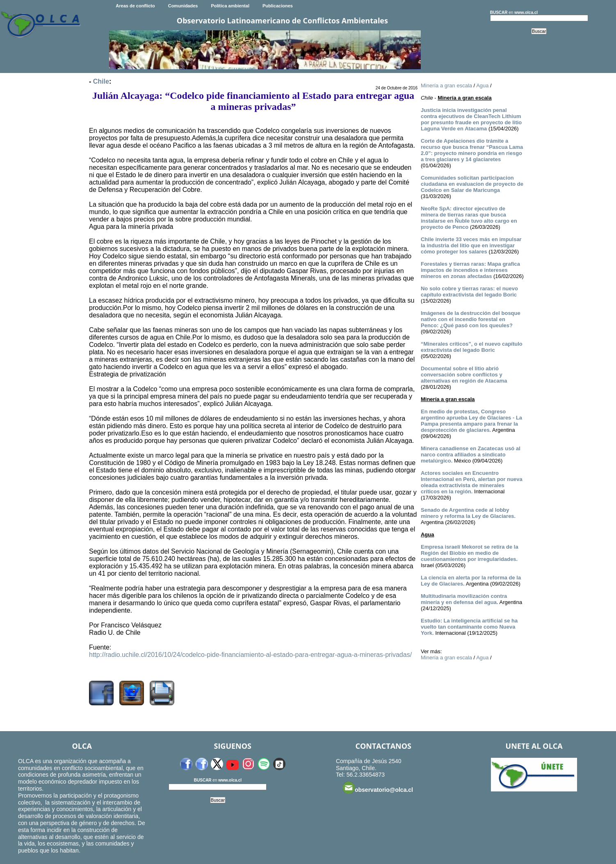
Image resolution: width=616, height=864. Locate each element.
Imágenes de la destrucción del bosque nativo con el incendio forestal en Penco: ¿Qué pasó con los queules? (471, 319)
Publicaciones (278, 6)
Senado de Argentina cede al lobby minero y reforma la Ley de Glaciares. (468, 513)
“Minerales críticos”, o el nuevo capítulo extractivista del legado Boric (472, 347)
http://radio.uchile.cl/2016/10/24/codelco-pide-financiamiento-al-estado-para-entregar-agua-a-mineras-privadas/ (250, 655)
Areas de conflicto (135, 6)
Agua (482, 85)
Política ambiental (230, 6)
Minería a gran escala (446, 85)
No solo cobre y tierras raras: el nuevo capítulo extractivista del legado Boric (469, 292)
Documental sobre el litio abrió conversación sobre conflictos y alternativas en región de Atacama (464, 375)
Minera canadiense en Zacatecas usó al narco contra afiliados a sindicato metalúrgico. (471, 455)
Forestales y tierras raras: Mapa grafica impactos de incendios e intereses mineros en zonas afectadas (470, 270)
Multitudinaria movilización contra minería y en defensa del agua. (464, 599)
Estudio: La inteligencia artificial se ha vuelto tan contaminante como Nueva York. (469, 627)
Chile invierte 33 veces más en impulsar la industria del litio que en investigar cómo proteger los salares (471, 245)
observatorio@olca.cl (378, 788)
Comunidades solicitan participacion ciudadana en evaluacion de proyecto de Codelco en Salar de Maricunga (472, 184)
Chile (101, 81)
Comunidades (183, 6)
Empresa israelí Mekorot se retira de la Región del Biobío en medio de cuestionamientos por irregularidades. (470, 553)
